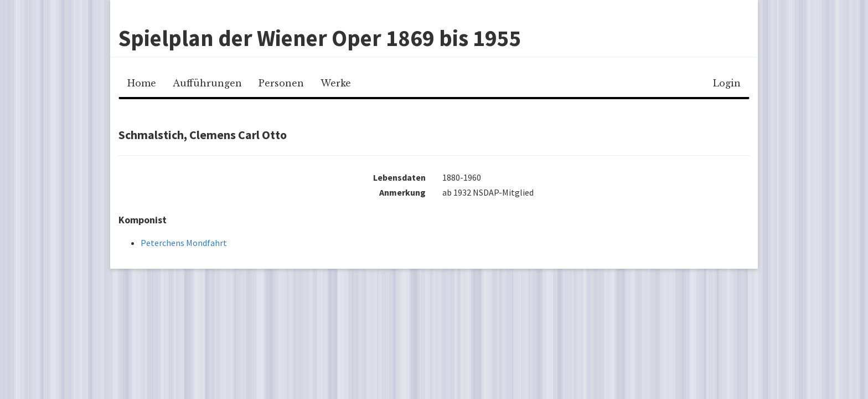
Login (727, 83)
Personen (281, 83)
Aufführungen (207, 83)
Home (142, 83)
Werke (336, 83)
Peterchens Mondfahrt (184, 243)
